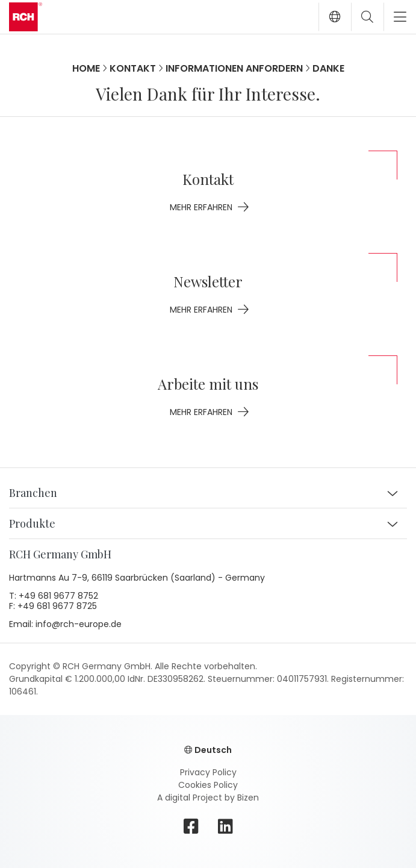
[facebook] (191, 826)
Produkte (32, 523)
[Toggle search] (367, 17)
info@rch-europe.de (79, 625)
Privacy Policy (208, 772)
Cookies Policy (208, 785)
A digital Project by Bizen (208, 798)
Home (86, 68)
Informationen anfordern (234, 68)
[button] (335, 17)
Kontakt (133, 68)
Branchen (33, 493)
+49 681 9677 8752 (58, 596)
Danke (328, 68)
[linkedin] (225, 826)
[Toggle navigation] (395, 17)
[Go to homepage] (26, 17)
